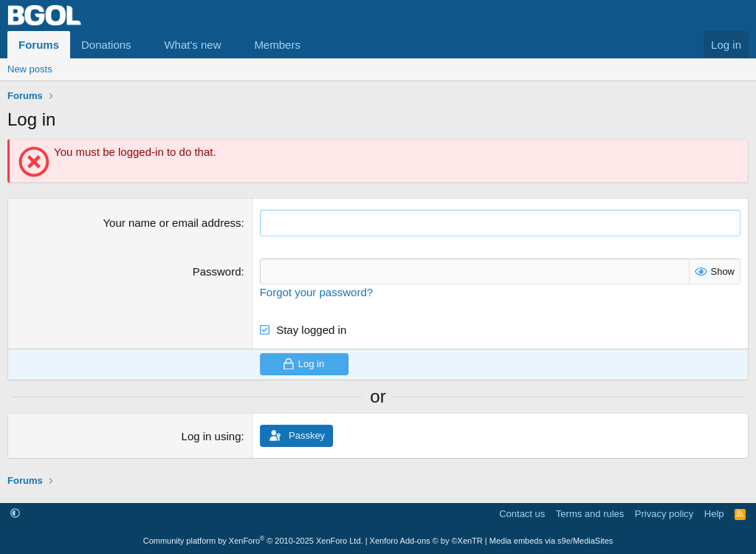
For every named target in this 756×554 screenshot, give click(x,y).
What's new (192, 45)
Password (217, 271)
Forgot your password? (316, 291)
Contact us (522, 513)
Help (714, 513)
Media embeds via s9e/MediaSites (551, 541)
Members (277, 45)
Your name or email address (172, 223)
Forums (39, 45)
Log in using (212, 435)
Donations (106, 45)
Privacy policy (664, 513)
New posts (30, 69)
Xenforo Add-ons (426, 541)
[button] (142, 45)
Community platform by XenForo (253, 541)
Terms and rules (590, 513)
